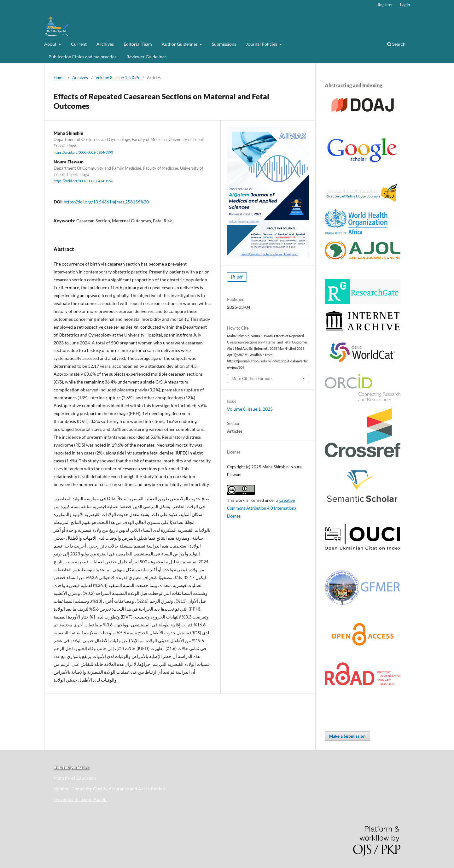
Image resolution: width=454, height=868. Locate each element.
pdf (239, 277)
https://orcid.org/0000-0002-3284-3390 (83, 152)
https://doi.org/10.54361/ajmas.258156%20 (106, 202)
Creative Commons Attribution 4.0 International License (262, 508)
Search (396, 44)
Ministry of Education (75, 778)
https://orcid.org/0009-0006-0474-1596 (83, 181)
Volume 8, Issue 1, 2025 (117, 78)
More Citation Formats (252, 378)
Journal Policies (262, 44)
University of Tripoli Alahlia (81, 799)
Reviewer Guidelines (146, 57)
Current (79, 44)
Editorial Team (138, 44)
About (51, 44)
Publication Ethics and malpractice (83, 57)
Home (59, 78)
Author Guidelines (180, 44)
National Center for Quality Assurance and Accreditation (109, 789)
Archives (105, 44)
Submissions (224, 44)
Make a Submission (347, 736)
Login (405, 5)
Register (385, 5)
